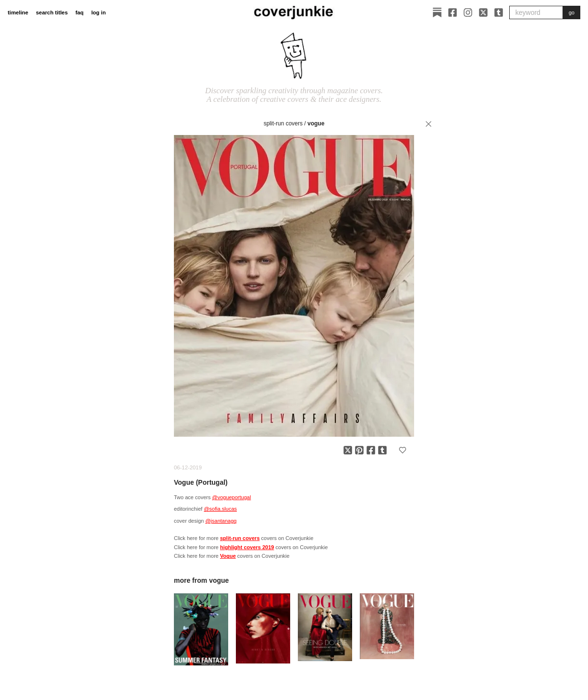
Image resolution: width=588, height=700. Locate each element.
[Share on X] (348, 450)
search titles (52, 12)
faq (80, 12)
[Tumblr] (499, 12)
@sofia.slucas (220, 509)
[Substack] (437, 12)
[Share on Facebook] (371, 450)
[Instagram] (468, 12)
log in (98, 12)
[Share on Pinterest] (359, 450)
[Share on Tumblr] (382, 450)
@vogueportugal (231, 497)
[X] (483, 12)
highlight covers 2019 (247, 547)
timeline (18, 12)
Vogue (316, 123)
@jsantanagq (221, 521)
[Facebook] (453, 12)
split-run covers (283, 123)
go (572, 12)
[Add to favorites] (403, 450)
